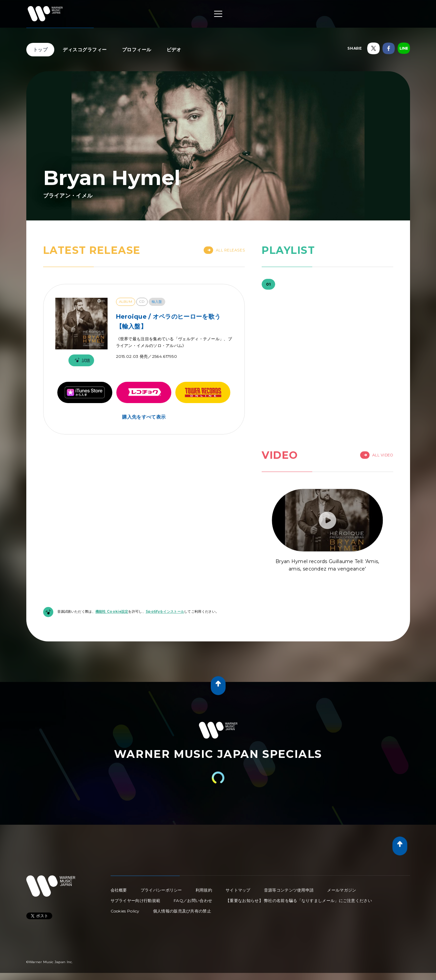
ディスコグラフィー (85, 50)
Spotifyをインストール (165, 612)
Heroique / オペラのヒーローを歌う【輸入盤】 (168, 322)
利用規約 (204, 890)
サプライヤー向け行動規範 (136, 900)
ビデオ (174, 50)
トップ (40, 50)
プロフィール (137, 50)
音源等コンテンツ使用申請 (289, 890)
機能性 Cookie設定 (112, 612)
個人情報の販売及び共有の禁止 (182, 911)
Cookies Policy (125, 911)
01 (268, 284)
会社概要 (119, 890)
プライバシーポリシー (161, 890)
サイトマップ (238, 890)
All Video (377, 455)
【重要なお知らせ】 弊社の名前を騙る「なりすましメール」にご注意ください (299, 900)
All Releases (224, 250)
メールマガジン (342, 890)
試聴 (81, 360)
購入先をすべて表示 (144, 417)
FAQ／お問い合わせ (193, 900)
